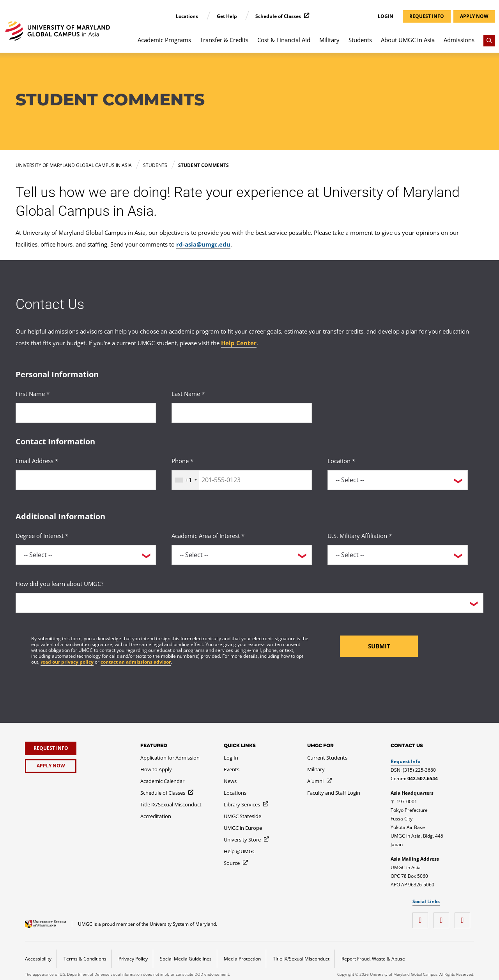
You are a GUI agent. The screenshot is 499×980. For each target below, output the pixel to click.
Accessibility (38, 959)
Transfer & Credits (224, 40)
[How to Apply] (156, 769)
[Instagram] (464, 917)
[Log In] (231, 758)
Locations (188, 16)
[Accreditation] (156, 816)
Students (360, 40)
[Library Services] (246, 804)
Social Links (426, 902)
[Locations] (235, 793)
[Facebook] (422, 917)
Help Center (239, 343)
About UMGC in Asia (408, 40)
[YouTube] (443, 917)
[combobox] (186, 480)
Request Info (405, 761)
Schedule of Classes (279, 16)
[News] (230, 781)
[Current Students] (327, 758)
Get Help (227, 16)
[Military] (316, 769)
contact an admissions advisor (136, 662)
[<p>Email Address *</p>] (86, 480)
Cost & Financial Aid (284, 40)
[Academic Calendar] (162, 781)
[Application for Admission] (170, 758)
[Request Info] (51, 748)
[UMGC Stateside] (242, 816)
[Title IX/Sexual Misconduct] (171, 804)
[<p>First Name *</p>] (86, 413)
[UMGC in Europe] (243, 828)
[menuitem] (165, 44)
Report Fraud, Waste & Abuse (373, 959)
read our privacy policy (67, 662)
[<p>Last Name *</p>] (242, 413)
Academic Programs (164, 40)
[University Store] (247, 840)
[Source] (236, 863)
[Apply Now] (51, 766)
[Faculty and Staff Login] (334, 793)
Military (329, 40)
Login (386, 16)
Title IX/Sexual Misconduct (301, 959)
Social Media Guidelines (186, 959)
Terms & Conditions (85, 959)
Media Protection (242, 959)
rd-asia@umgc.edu (203, 244)
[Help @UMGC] (240, 851)
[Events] (232, 769)
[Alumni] (320, 781)
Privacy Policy (133, 959)
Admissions (459, 40)
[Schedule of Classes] (167, 793)
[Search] (489, 41)
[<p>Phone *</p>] (242, 480)
